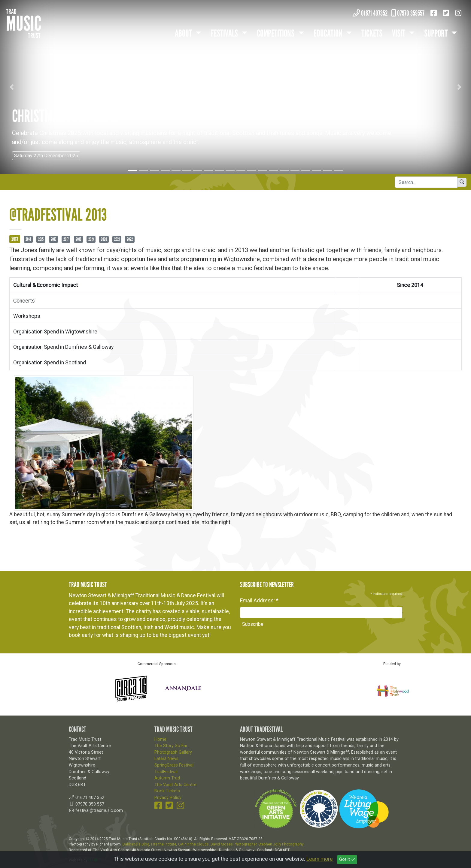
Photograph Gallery (173, 752)
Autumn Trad (167, 778)
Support (437, 33)
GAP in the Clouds (193, 844)
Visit (399, 33)
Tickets (372, 33)
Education (329, 33)
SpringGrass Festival (174, 765)
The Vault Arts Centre (175, 785)
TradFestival (166, 772)
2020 (104, 239)
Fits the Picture (164, 844)
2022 (130, 239)
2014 (28, 239)
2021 (117, 239)
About (184, 33)
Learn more (320, 860)
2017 (66, 239)
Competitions (276, 33)
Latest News (166, 759)
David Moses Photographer (234, 844)
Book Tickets (167, 791)
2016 (53, 239)
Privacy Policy (168, 798)
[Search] (426, 182)
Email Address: (259, 601)
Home (160, 739)
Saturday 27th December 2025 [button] (46, 156)
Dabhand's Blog (136, 844)
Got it (347, 861)
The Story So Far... (172, 746)
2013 (15, 239)
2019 (91, 239)
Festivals (225, 33)
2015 (41, 239)
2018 (78, 239)
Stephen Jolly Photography (281, 844)
